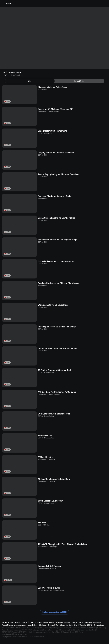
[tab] (30, 81)
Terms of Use (7, 622)
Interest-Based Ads (93, 622)
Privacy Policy (21, 622)
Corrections (99, 625)
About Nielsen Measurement (14, 625)
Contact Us (53, 625)
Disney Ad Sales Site (69, 625)
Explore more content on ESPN (54, 612)
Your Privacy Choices (37, 625)
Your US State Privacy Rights (42, 622)
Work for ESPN (86, 625)
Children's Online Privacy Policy (70, 622)
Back (7, 4)
